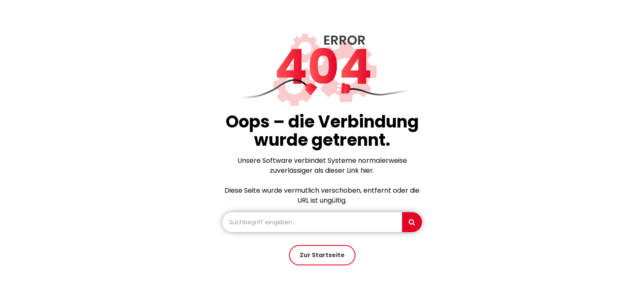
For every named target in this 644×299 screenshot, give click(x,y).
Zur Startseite (322, 255)
